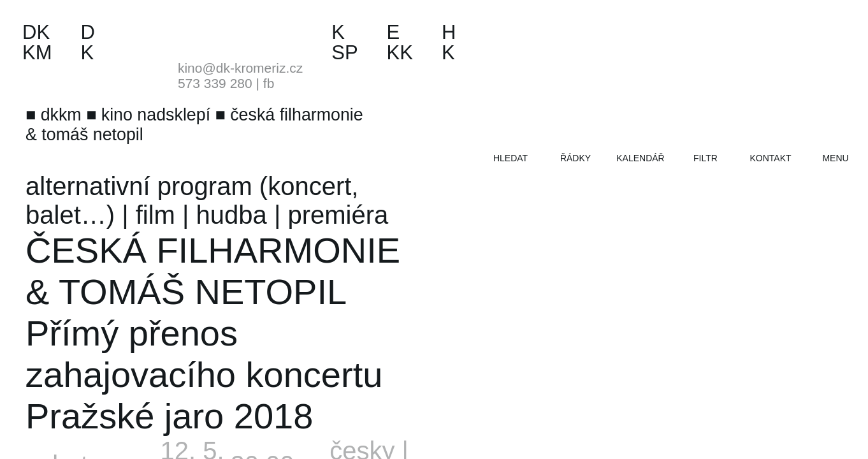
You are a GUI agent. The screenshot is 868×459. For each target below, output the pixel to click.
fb (269, 83)
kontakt (770, 158)
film (156, 215)
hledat (510, 158)
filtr (705, 158)
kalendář (640, 158)
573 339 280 (215, 83)
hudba (232, 215)
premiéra (338, 215)
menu (835, 158)
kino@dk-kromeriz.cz (240, 68)
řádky (575, 158)
